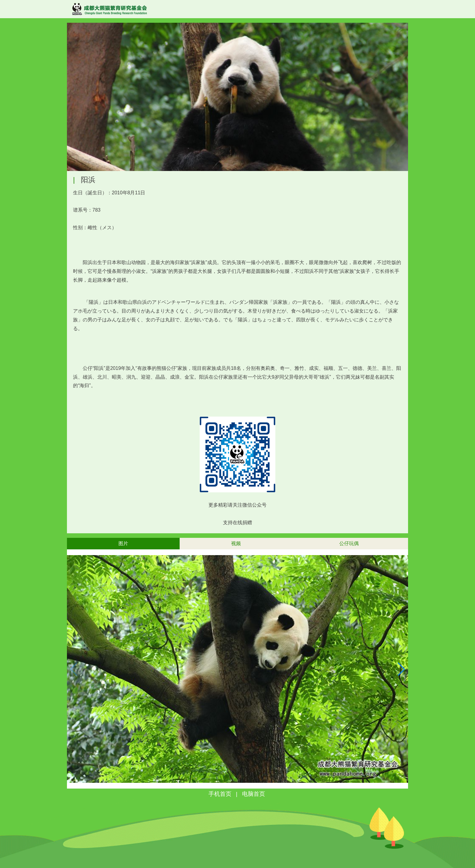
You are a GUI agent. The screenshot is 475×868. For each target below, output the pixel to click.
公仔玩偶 (349, 543)
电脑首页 (254, 794)
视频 (236, 543)
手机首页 (220, 794)
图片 (123, 543)
